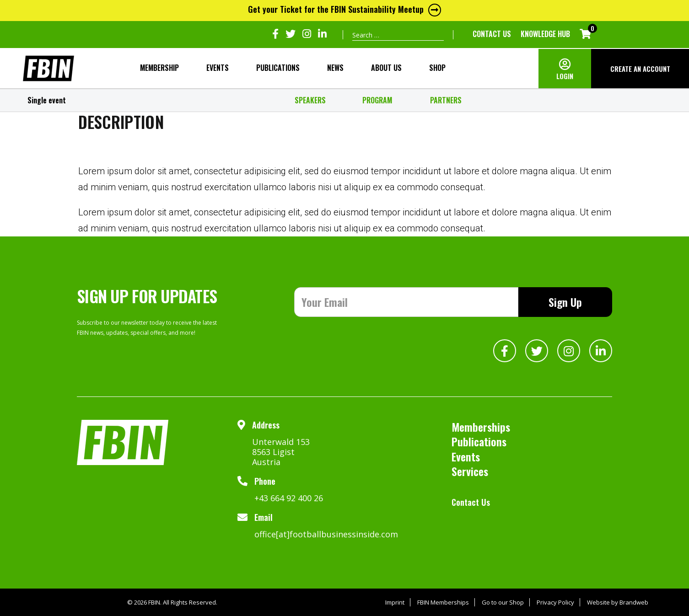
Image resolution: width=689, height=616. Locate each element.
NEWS (335, 68)
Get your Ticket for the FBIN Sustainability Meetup (344, 9)
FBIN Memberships (443, 602)
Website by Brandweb (618, 602)
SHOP (437, 68)
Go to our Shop (503, 602)
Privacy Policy (555, 602)
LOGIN (565, 76)
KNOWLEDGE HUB (545, 34)
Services (470, 471)
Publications (278, 68)
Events (218, 68)
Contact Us (492, 34)
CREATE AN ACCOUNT (640, 69)
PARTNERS (446, 100)
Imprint (395, 602)
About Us (386, 68)
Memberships (481, 427)
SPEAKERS (310, 100)
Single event (47, 100)
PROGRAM (377, 100)
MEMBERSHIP (159, 68)
